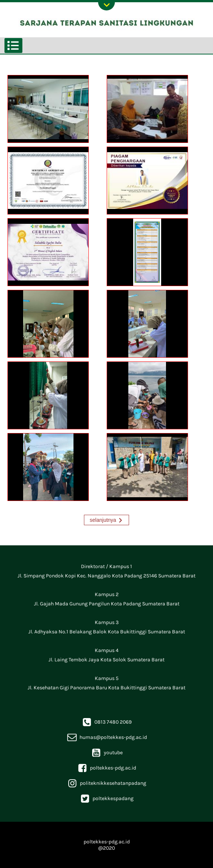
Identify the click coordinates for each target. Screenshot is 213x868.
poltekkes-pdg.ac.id (106, 768)
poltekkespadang (106, 798)
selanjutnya (103, 520)
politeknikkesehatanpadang (106, 783)
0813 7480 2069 (106, 722)
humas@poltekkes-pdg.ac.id (107, 737)
